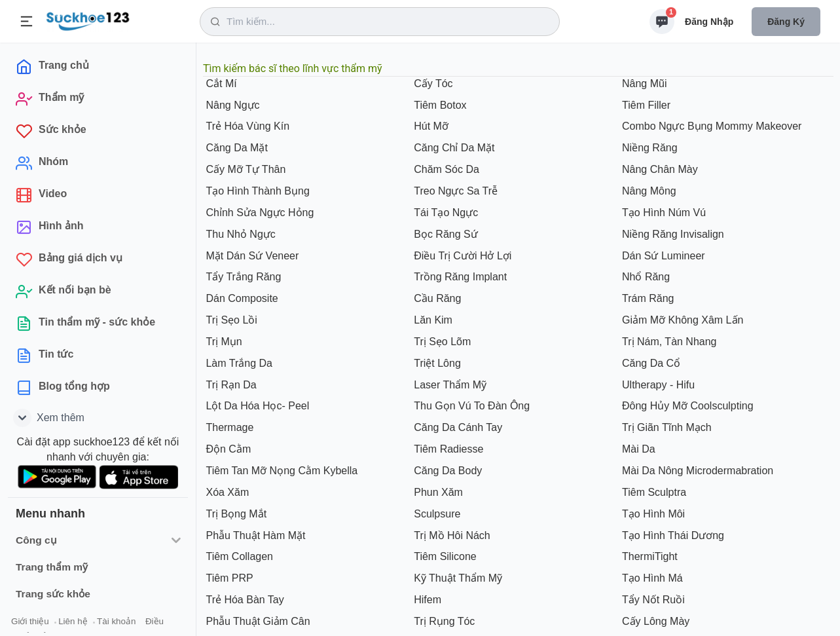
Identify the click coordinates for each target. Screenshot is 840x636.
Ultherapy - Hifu (657, 385)
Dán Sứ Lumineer (662, 256)
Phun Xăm (437, 492)
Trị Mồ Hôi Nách (451, 535)
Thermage (228, 427)
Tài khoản (116, 621)
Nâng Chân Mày (659, 169)
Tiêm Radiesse (447, 449)
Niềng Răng (648, 148)
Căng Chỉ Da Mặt (453, 148)
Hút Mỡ (430, 126)
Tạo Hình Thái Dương (672, 535)
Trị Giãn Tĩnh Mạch (666, 427)
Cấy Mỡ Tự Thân (244, 169)
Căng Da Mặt (235, 148)
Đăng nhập (709, 22)
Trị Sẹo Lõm (441, 342)
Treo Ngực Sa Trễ (454, 191)
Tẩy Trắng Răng (242, 277)
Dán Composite (241, 298)
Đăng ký (786, 22)
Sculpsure (436, 514)
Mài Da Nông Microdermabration (697, 471)
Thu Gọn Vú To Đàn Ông (470, 406)
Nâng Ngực (231, 105)
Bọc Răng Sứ (445, 234)
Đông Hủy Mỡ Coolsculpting (686, 406)
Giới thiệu (30, 621)
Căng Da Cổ (650, 363)
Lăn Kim (432, 320)
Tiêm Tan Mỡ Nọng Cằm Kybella (280, 471)
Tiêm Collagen (238, 556)
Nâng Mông (648, 191)
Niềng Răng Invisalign (672, 234)
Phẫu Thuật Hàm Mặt (254, 535)
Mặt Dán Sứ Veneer (251, 256)
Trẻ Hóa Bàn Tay (244, 600)
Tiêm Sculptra (653, 492)
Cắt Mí (220, 84)
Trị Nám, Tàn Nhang (668, 342)
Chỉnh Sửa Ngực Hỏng (258, 213)
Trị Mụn (223, 342)
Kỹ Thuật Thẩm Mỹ (457, 578)
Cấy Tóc (432, 84)
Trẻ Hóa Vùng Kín (246, 126)
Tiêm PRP (228, 578)
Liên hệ (73, 621)
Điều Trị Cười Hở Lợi (462, 256)
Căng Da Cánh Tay (457, 427)
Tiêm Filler (645, 105)
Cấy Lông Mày (655, 621)
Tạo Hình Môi (652, 514)
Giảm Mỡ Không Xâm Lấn (682, 320)
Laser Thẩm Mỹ (449, 385)
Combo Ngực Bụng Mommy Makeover (711, 126)
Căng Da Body (447, 471)
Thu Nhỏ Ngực (239, 234)
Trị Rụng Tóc (443, 621)
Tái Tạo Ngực (445, 213)
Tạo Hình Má (651, 578)
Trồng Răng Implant (459, 277)
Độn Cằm (227, 449)
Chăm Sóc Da (445, 169)
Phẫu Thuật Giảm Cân (257, 621)
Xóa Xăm (226, 492)
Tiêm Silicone (444, 556)
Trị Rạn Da (230, 385)
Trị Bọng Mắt (235, 514)
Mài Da (637, 449)
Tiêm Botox (439, 105)
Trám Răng (647, 298)
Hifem (426, 600)
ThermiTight (648, 556)
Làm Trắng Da (238, 363)
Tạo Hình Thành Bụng (256, 191)
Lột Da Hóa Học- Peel (256, 406)
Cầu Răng (436, 298)
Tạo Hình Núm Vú (663, 213)
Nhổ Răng (645, 277)
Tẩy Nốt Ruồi (652, 600)
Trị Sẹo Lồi (230, 320)
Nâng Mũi (643, 84)
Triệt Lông (436, 363)
